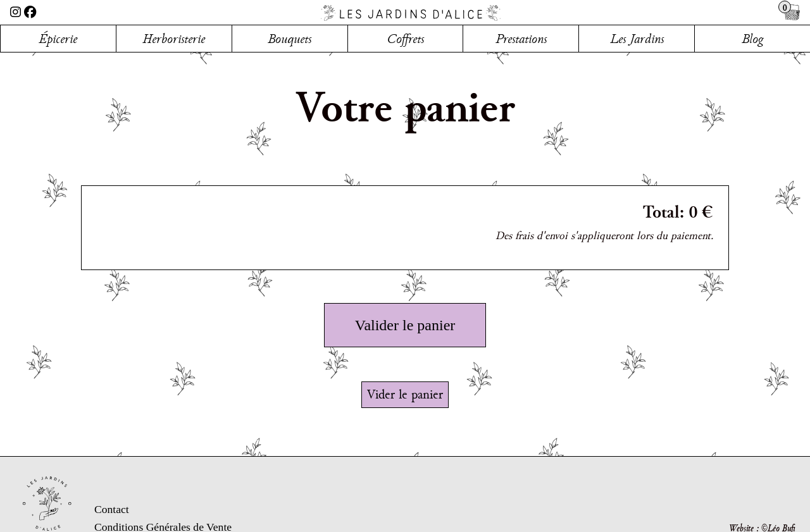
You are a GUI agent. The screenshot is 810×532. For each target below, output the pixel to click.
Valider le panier (405, 325)
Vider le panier (405, 394)
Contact (112, 509)
